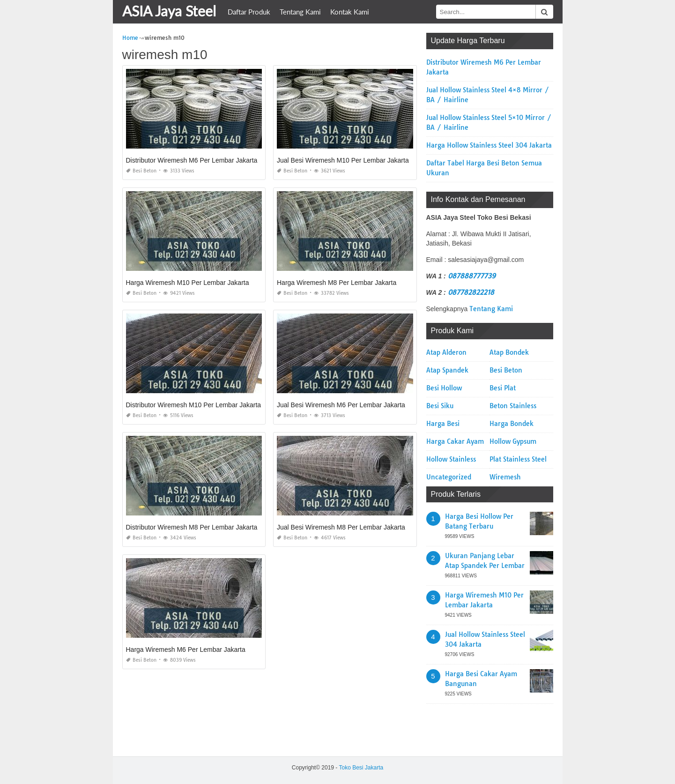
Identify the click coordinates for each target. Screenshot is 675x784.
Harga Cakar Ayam (455, 441)
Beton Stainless (513, 406)
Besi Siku (440, 406)
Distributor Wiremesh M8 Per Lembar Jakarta (192, 527)
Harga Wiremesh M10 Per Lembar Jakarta (188, 283)
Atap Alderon (446, 352)
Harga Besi (443, 424)
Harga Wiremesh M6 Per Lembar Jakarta (186, 650)
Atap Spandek (447, 370)
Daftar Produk (249, 12)
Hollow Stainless (451, 459)
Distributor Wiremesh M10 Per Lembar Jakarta (194, 405)
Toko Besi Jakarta (361, 768)
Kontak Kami (350, 12)
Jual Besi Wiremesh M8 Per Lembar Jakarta (341, 527)
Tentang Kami (300, 12)
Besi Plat (503, 388)
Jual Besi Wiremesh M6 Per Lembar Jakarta (341, 405)
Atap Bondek (509, 352)
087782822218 (471, 292)
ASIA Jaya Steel (169, 11)
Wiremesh (505, 477)
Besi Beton (141, 171)
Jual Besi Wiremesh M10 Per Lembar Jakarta (343, 160)
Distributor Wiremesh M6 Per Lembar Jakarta (192, 160)
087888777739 (472, 276)
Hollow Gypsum (513, 441)
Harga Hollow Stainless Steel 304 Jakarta (489, 145)
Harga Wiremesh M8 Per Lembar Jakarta (337, 283)
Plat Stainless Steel (518, 459)
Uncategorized (449, 477)
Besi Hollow (444, 388)
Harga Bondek (512, 424)
